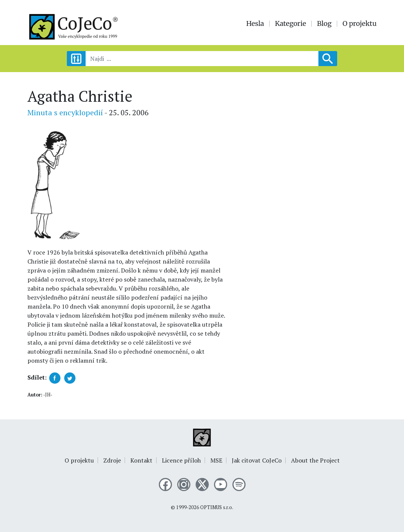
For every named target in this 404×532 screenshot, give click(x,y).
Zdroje (112, 460)
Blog (324, 24)
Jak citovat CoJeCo (257, 460)
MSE (216, 460)
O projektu (360, 24)
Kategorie (290, 24)
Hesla (255, 24)
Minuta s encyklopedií (65, 112)
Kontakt (141, 460)
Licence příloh (181, 460)
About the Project (315, 460)
